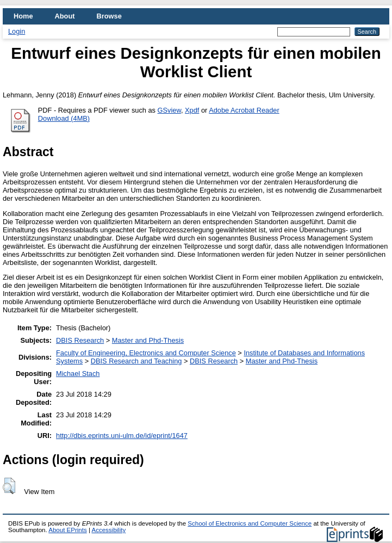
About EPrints (67, 530)
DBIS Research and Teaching (136, 361)
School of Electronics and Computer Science (250, 523)
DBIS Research (80, 340)
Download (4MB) (64, 118)
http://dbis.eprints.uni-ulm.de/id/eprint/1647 (122, 436)
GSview (169, 110)
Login (17, 31)
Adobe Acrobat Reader (244, 110)
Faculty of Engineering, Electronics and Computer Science (146, 353)
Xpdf (192, 110)
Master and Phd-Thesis (148, 340)
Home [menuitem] (23, 16)
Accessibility (108, 530)
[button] (9, 486)
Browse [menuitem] (109, 16)
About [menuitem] (65, 16)
